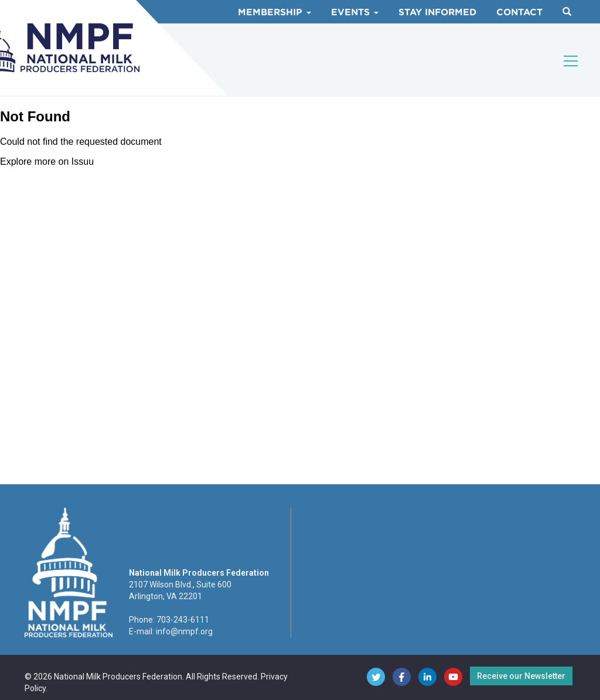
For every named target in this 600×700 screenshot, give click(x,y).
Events (355, 12)
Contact (519, 12)
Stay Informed (437, 12)
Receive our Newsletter (521, 676)
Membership (275, 12)
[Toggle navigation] (571, 61)
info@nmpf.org (184, 631)
